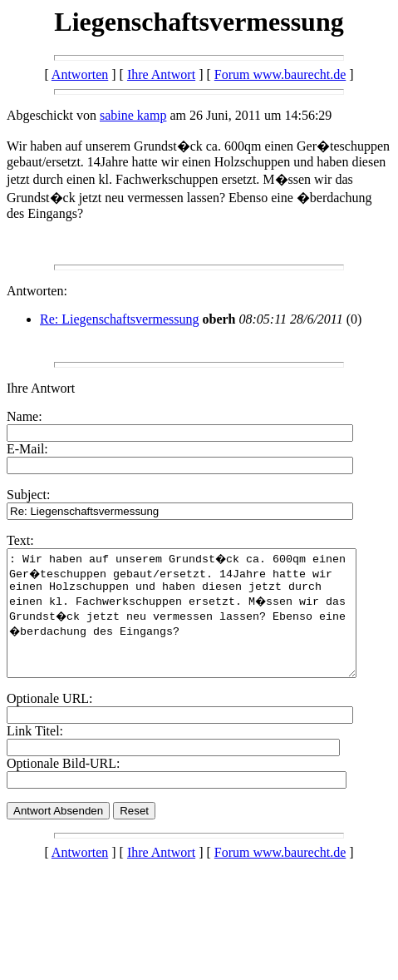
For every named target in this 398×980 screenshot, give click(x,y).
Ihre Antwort (161, 74)
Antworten (80, 74)
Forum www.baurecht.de (280, 74)
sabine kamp (133, 115)
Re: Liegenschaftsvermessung (120, 319)
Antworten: (37, 291)
